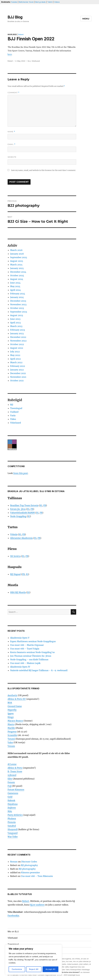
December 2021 (18, 373)
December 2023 (18, 301)
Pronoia (12, 822)
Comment (13, 93)
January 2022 (17, 370)
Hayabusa (13, 804)
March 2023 (16, 326)
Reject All (34, 969)
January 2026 (17, 254)
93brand (12, 775)
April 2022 (15, 359)
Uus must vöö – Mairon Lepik (25, 663)
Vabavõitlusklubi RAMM (22, 513)
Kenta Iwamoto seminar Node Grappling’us (32, 652)
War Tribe (13, 837)
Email (11, 144)
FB (45, 505)
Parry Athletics (15, 815)
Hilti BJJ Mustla (18, 592)
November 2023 (18, 304)
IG (41, 505)
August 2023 (17, 315)
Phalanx (12, 819)
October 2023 (17, 308)
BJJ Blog (15, 17)
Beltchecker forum (26, 2)
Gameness (13, 793)
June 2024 (15, 283)
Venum (11, 746)
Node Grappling (18, 516)
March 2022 (16, 362)
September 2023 (19, 312)
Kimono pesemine (30, 872)
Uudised (14, 412)
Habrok (11, 800)
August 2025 (17, 261)
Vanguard (13, 833)
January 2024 (17, 297)
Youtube (14, 2)
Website (12, 157)
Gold (10, 797)
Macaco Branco (15, 721)
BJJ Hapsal (15, 574)
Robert (21, 34)
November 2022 (18, 341)
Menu (86, 19)
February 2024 (18, 294)
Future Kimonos (16, 790)
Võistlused (36, 61)
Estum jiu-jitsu (18, 509)
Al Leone (12, 764)
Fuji (10, 786)
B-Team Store (15, 771)
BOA (10, 703)
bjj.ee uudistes (37, 905)
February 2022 (18, 366)
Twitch (50, 2)
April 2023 (15, 323)
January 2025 (17, 268)
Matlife (11, 728)
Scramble (12, 735)
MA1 (10, 811)
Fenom (11, 782)
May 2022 (15, 355)
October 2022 (17, 344)
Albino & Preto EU (17, 699)
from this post (21, 473)
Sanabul (12, 826)
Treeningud (16, 408)
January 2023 (17, 333)
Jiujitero (12, 808)
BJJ (29, 61)
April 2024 (15, 290)
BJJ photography (29, 865)
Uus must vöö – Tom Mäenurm (37, 876)
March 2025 (16, 265)
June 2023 (15, 319)
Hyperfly (12, 710)
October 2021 (17, 381)
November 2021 (18, 377)
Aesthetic (12, 695)
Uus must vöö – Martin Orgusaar (27, 645)
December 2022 (18, 337)
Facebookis (13, 916)
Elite (10, 779)
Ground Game (15, 706)
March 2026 (16, 250)
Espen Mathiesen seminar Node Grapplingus (33, 641)
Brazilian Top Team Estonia (24, 505)
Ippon (11, 713)
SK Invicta (15, 556)
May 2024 (15, 286)
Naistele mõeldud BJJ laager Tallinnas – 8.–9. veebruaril (39, 670)
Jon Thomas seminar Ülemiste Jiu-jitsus (31, 656)
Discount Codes (29, 862)
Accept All (51, 969)
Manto (11, 724)
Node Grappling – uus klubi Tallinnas (29, 660)
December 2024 (18, 272)
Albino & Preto (15, 768)
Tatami (11, 739)
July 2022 (15, 352)
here (10, 54)
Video (13, 419)
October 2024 (17, 275)
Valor (10, 742)
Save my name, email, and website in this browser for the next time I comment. (43, 170)
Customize (17, 969)
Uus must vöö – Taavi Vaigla (25, 649)
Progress (12, 732)
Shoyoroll (13, 829)
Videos (57, 2)
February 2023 (18, 330)
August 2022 (17, 348)
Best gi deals (40, 2)
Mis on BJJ (13, 931)
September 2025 (19, 257)
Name (11, 132)
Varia (13, 415)
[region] (34, 960)
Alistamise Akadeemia (21, 538)
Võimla (14, 534)
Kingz (11, 717)
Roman (14, 862)
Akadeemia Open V (20, 638)
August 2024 (17, 279)
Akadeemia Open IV (20, 667)
